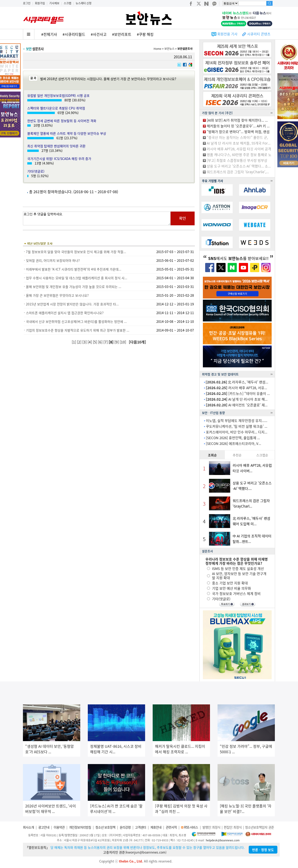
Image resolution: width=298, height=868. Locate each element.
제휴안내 (156, 827)
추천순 (237, 455)
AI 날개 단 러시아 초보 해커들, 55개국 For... (239, 143)
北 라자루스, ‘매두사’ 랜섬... (237, 382)
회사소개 (28, 827)
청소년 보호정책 (105, 827)
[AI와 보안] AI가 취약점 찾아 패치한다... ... (237, 120)
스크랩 (68, 3)
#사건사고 (99, 34)
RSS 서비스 (191, 827)
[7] (106, 342)
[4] (90, 342)
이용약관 (59, 827)
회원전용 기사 (227, 34)
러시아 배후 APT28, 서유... (236, 388)
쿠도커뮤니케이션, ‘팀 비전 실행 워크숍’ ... (237, 426)
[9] (117, 342)
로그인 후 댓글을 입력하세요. (97, 218)
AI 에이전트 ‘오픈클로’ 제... (237, 405)
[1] (74, 342)
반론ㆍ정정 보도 (263, 850)
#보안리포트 (122, 34)
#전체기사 (49, 34)
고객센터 (141, 827)
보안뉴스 (169, 49)
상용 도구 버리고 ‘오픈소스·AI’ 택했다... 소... (239, 166)
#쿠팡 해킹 (145, 34)
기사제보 (54, 3)
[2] (80, 342)
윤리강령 (125, 827)
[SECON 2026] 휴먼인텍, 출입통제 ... (233, 438)
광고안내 (44, 827)
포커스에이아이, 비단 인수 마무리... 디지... (237, 432)
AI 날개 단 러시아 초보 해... (237, 399)
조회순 (212, 455)
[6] (101, 342)
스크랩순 (262, 455)
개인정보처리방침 (80, 827)
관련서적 (171, 827)
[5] (95, 342)
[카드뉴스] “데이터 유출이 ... (238, 394)
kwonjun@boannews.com (146, 852)
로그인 (27, 3)
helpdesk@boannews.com (223, 840)
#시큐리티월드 (74, 34)
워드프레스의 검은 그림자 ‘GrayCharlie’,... (238, 172)
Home (157, 49)
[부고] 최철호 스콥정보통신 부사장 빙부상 (237, 160)
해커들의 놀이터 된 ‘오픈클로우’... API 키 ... (238, 126)
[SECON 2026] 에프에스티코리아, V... (233, 444)
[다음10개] (137, 342)
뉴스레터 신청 (84, 3)
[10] (123, 342)
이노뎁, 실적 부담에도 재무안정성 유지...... (237, 421)
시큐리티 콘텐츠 (259, 34)
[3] (85, 342)
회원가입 (40, 3)
